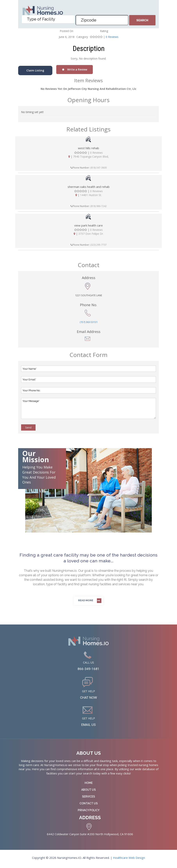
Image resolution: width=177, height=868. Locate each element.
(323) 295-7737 (98, 245)
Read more (86, 600)
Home (89, 785)
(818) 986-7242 (98, 206)
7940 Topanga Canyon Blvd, (91, 157)
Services (88, 799)
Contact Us (89, 806)
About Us (88, 792)
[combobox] (48, 22)
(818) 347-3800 (98, 168)
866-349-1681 (88, 669)
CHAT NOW (89, 699)
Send (28, 427)
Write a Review (75, 69)
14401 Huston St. (91, 195)
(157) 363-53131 (89, 322)
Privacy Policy (89, 813)
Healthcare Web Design (129, 860)
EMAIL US (89, 727)
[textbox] (49, 21)
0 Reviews (112, 37)
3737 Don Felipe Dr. (91, 234)
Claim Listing (35, 70)
